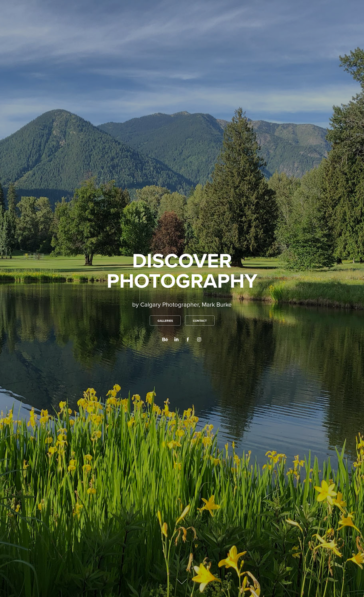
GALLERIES (165, 321)
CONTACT (200, 321)
